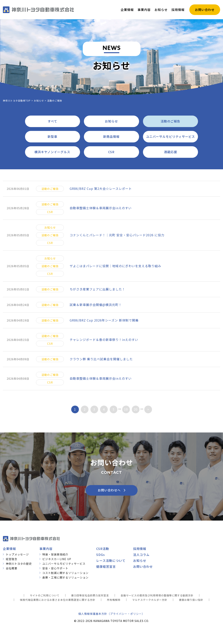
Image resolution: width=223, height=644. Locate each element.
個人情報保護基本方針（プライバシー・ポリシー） (111, 614)
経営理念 (12, 559)
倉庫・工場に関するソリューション (65, 577)
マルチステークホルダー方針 (150, 600)
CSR (111, 152)
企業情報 (9, 549)
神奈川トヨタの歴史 (19, 564)
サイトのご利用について (45, 595)
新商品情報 (111, 136)
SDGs (101, 555)
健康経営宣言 (106, 566)
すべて (52, 121)
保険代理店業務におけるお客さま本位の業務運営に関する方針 (58, 600)
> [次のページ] (148, 409)
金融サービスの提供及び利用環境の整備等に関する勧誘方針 (157, 595)
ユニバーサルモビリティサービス (170, 136)
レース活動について (111, 561)
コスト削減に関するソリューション (65, 573)
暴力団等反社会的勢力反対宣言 (90, 595)
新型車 (52, 136)
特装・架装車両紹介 (55, 554)
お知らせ (111, 121)
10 (126, 409)
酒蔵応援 (170, 152)
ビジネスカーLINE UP (57, 559)
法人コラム (141, 555)
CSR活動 (103, 549)
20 (136, 409)
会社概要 (12, 568)
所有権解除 (114, 600)
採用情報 (140, 549)
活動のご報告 (170, 121)
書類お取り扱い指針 (191, 600)
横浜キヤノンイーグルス (52, 152)
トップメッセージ (17, 554)
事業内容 (46, 549)
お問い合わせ (143, 566)
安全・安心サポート (55, 568)
